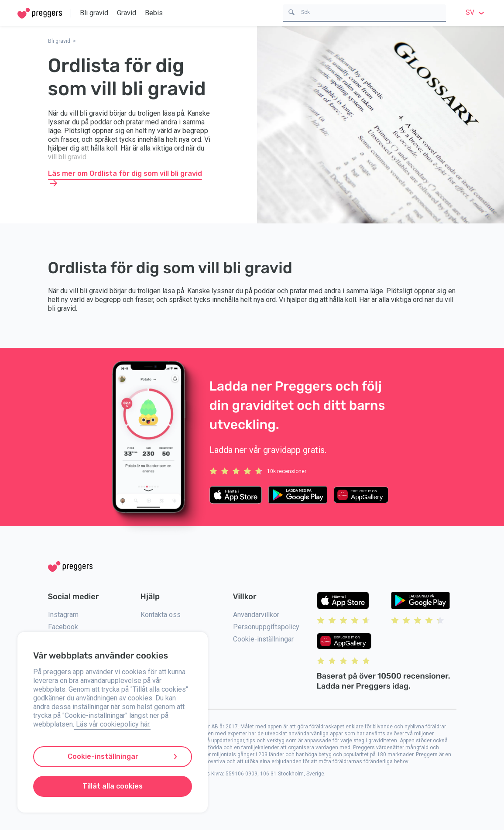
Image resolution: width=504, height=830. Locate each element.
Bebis (154, 13)
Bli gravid (94, 13)
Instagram (63, 615)
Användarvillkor (256, 615)
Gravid (127, 13)
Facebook (63, 627)
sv (476, 12)
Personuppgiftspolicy (266, 627)
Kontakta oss (161, 615)
